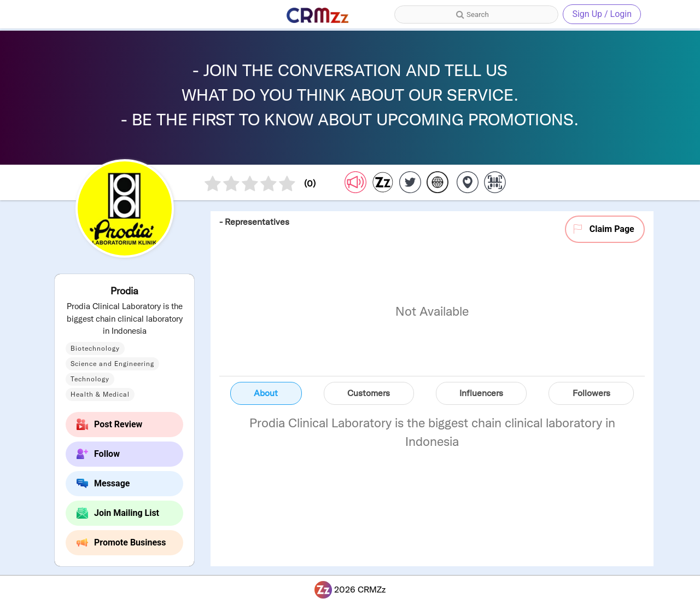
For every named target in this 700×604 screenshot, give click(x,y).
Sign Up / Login (602, 14)
